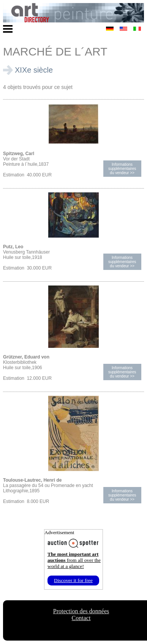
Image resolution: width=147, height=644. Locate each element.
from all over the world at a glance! (74, 560)
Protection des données (81, 611)
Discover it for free (73, 580)
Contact (81, 618)
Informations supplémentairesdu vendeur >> (122, 169)
